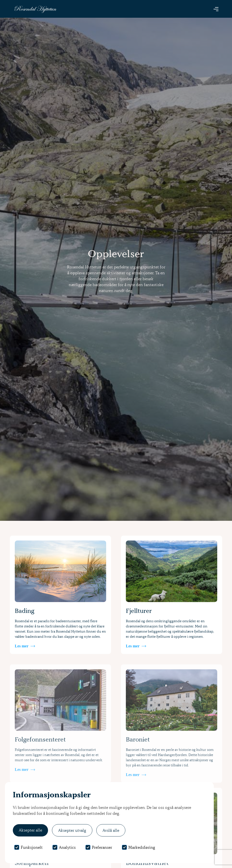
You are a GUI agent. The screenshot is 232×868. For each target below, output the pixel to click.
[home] (35, 9)
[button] (216, 9)
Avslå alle (111, 830)
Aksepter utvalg (72, 830)
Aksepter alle (30, 830)
